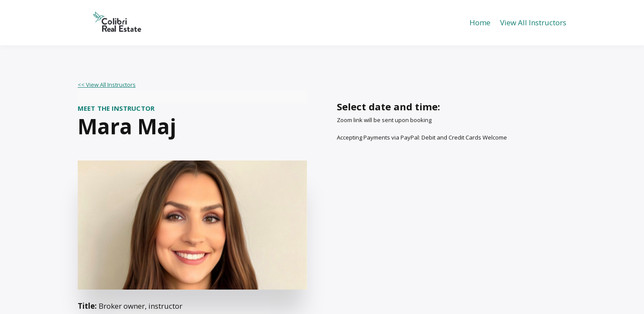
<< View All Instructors (107, 85)
